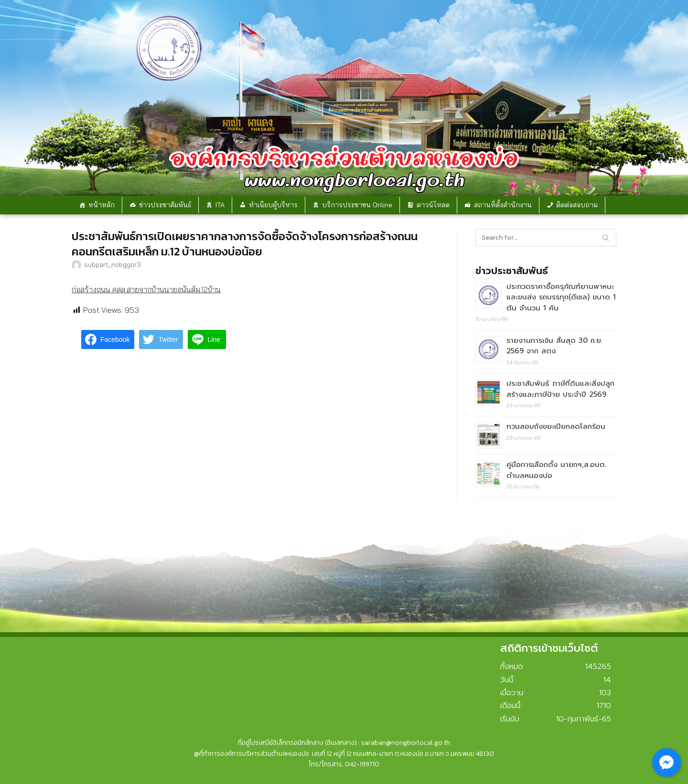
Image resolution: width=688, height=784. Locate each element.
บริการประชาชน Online (357, 205)
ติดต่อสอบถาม (577, 205)
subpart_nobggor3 (113, 264)
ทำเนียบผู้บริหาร (273, 205)
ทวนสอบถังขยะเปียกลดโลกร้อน (556, 426)
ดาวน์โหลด (433, 205)
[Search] (546, 238)
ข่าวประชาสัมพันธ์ (165, 205)
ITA (220, 205)
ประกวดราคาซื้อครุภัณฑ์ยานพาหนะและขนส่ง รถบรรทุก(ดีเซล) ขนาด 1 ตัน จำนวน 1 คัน (561, 297)
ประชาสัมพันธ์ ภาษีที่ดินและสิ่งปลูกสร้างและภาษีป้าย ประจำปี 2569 (560, 389)
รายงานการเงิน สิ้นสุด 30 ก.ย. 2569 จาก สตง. (554, 346)
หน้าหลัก (102, 205)
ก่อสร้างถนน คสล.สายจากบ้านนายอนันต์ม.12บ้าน (146, 289)
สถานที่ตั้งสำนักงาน (503, 205)
